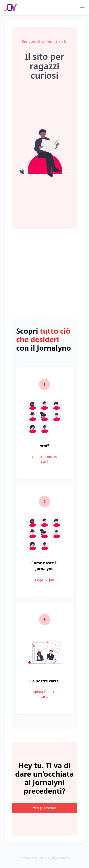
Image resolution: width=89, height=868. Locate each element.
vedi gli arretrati (44, 808)
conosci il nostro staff (44, 459)
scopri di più (44, 579)
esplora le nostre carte (45, 694)
